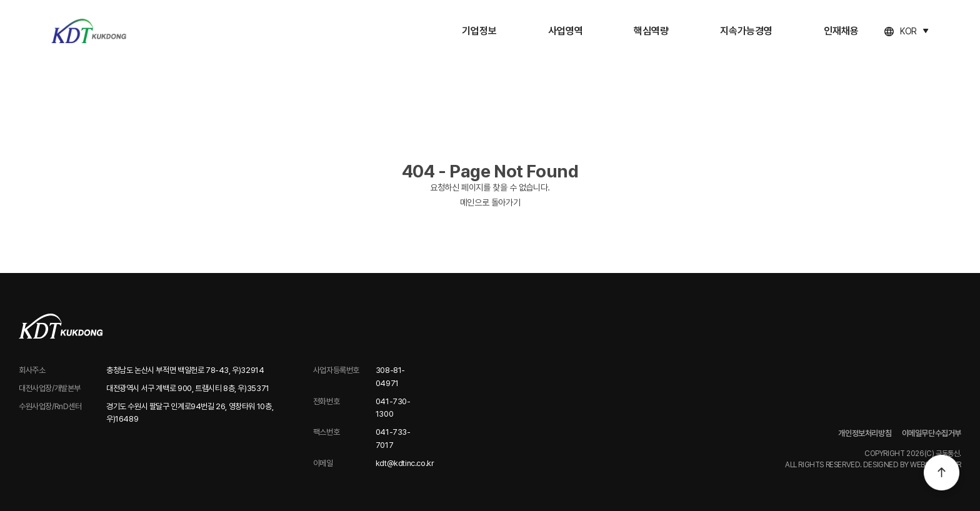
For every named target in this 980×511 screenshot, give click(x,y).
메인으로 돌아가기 (490, 202)
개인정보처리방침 (865, 433)
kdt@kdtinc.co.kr (405, 463)
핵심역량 (651, 31)
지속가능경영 (746, 31)
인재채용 (841, 31)
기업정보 (479, 31)
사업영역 (566, 31)
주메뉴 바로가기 (0, 0)
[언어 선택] (906, 32)
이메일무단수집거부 (932, 433)
